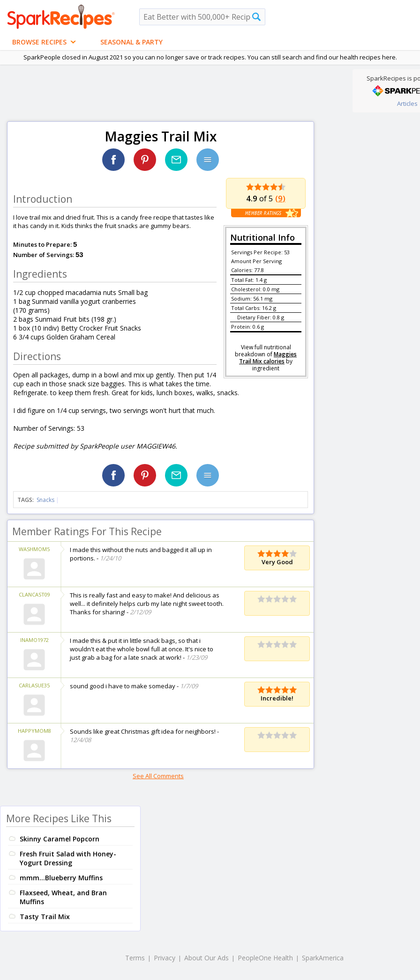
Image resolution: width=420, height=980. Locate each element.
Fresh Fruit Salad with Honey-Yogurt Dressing (68, 858)
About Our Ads (206, 958)
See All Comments (158, 776)
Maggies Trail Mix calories (268, 358)
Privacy (165, 958)
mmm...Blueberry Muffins (61, 878)
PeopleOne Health (265, 958)
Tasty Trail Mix (45, 917)
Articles (407, 103)
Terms (135, 958)
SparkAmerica (323, 958)
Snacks (45, 500)
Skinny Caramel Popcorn (60, 839)
